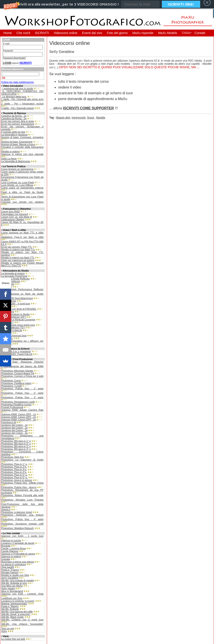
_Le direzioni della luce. (14, 97)
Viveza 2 (6, 509)
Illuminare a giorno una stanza (17, 562)
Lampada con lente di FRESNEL (19, 309)
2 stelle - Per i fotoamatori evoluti (22, 104)
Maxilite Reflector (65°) (13, 317)
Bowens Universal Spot (14, 336)
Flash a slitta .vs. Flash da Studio (22, 192)
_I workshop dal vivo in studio (17, 89)
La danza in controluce (13, 564)
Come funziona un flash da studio (22, 294)
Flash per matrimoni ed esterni (18, 260)
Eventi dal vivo (92, 33)
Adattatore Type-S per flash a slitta (22, 237)
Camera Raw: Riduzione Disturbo (22, 362)
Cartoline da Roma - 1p (14, 116)
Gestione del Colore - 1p (14, 425)
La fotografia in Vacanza (14, 135)
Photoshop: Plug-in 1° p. (14, 464)
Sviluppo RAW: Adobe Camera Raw (22, 410)
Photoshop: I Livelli (11, 386)
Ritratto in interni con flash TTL (18, 258)
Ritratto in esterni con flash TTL (18, 250)
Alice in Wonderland (12, 591)
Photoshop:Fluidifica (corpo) (16, 405)
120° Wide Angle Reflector (15, 279)
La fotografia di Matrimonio (16, 161)
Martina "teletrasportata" (14, 604)
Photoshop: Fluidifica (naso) (16, 383)
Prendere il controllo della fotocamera (22, 147)
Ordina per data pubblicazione (17, 82)
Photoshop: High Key (13, 457)
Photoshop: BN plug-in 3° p (16, 446)
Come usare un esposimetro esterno (22, 188)
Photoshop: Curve (11, 380)
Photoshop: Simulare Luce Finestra (22, 500)
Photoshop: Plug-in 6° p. (14, 477)
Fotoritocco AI (9, 422)
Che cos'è (23, 33)
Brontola (6, 546)
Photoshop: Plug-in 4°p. (14, 472)
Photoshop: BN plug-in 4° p (16, 449)
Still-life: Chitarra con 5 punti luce (22, 620)
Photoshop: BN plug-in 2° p (16, 444)
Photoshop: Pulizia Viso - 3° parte (22, 397)
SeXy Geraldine (10, 578)
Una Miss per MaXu (12, 586)
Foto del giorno (117, 33)
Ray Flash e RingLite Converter (18, 320)
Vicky (4, 631)
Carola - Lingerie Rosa (13, 548)
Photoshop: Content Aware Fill (18, 373)
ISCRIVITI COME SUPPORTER (88, 108)
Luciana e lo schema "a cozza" (18, 601)
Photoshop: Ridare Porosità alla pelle (22, 495)
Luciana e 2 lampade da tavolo (18, 543)
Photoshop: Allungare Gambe (17, 371)
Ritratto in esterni (10, 151)
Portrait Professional (12, 407)
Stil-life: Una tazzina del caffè (17, 612)
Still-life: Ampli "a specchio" (16, 614)
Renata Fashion (10, 572)
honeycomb (79, 118)
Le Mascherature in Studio (15, 314)
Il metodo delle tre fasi (13, 132)
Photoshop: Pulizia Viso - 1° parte (22, 388)
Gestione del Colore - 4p (14, 433)
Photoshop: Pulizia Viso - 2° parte (22, 393)
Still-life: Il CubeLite (12, 330)
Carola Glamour (10, 551)
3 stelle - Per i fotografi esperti (17, 108)
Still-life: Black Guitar (12, 617)
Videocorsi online (66, 33)
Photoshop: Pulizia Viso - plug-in (19, 487)
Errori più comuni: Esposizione (18, 124)
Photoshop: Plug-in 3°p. (14, 469)
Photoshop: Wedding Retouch (17, 528)
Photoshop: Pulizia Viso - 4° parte (22, 519)
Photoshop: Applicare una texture (22, 515)
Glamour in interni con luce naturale (22, 154)
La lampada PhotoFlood (14, 276)
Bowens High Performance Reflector (22, 289)
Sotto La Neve (9, 159)
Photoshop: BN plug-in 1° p (16, 441)
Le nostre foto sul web (13, 639)
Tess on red (7, 628)
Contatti (200, 33)
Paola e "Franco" (10, 570)
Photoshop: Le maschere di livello (22, 460)
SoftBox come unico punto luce (18, 325)
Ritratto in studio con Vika (15, 575)
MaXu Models (168, 33)
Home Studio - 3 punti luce (16, 304)
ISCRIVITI (42, 33)
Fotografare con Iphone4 (14, 214)
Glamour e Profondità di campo (18, 554)
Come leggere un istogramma (17, 169)
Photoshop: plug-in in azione (17, 480)
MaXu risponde (143, 33)
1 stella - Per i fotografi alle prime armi (22, 99)
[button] (107, 4)
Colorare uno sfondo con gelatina (22, 202)
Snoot (91, 118)
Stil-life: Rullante (10, 609)
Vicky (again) (8, 588)
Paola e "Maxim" (10, 606)
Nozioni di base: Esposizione (17, 142)
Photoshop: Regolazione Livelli (18, 402)
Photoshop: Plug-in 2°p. (14, 467)
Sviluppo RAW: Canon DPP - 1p (19, 414)
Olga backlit (7, 567)
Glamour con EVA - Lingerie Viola (22, 594)
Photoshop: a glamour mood (16, 512)
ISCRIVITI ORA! (181, 4)
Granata (6, 559)
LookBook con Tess (12, 598)
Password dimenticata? (14, 58)
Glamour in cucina (11, 540)
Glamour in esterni (11, 556)
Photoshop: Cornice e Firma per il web (22, 376)
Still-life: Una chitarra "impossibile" (22, 624)
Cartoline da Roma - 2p (14, 119)
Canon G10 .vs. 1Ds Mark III (17, 217)
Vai (3, 77)
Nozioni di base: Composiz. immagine (22, 137)
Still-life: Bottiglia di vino (14, 583)
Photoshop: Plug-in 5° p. (14, 475)
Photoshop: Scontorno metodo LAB (22, 524)
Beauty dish (63, 118)
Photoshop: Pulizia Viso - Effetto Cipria (22, 483)
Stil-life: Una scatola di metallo (17, 580)
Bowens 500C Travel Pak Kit (17, 354)
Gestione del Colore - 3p (14, 430)
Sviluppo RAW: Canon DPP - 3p (19, 420)
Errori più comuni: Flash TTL (16, 247)
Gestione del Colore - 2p (14, 428)
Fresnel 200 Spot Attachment (17, 298)
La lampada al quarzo (13, 273)
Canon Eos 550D (10, 211)
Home (8, 33)
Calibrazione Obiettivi (13, 219)
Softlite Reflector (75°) (13, 328)
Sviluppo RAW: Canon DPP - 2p (19, 417)
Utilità (186, 33)
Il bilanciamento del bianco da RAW (22, 366)
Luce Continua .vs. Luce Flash (18, 182)
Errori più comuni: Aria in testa (17, 121)
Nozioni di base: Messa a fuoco (18, 144)
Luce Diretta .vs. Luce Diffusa (17, 185)
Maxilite (101, 118)
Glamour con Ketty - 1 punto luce (22, 536)
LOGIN (7, 63)
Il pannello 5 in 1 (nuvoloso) (16, 351)
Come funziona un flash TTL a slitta (22, 233)
